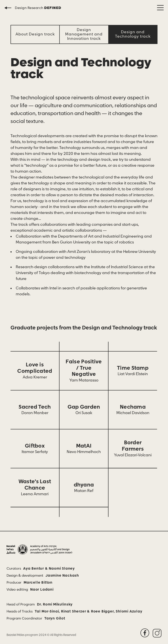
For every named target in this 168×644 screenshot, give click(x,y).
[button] (160, 8)
